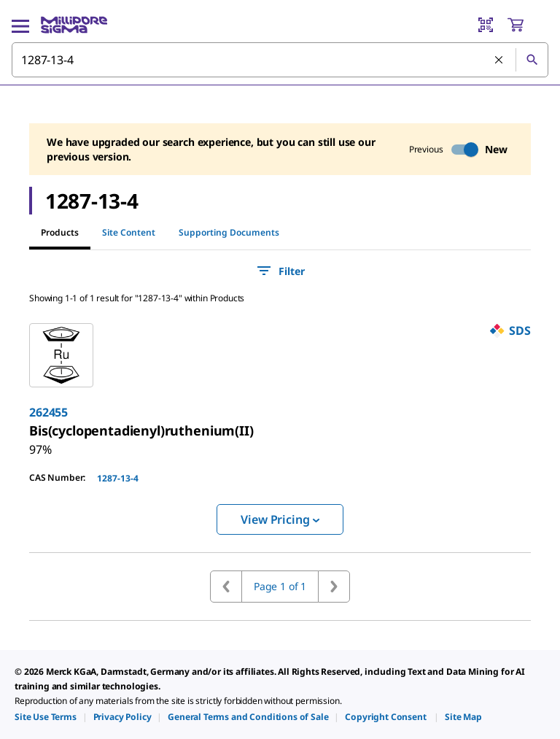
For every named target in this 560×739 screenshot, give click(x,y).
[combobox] (280, 60)
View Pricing (280, 519)
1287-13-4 (118, 478)
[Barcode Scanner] (486, 25)
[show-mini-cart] (527, 25)
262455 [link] (48, 412)
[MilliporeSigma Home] (74, 25)
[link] (141, 430)
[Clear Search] (499, 61)
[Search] (532, 60)
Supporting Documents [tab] (229, 232)
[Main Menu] (20, 25)
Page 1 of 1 (280, 586)
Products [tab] (60, 232)
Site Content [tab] (129, 232)
